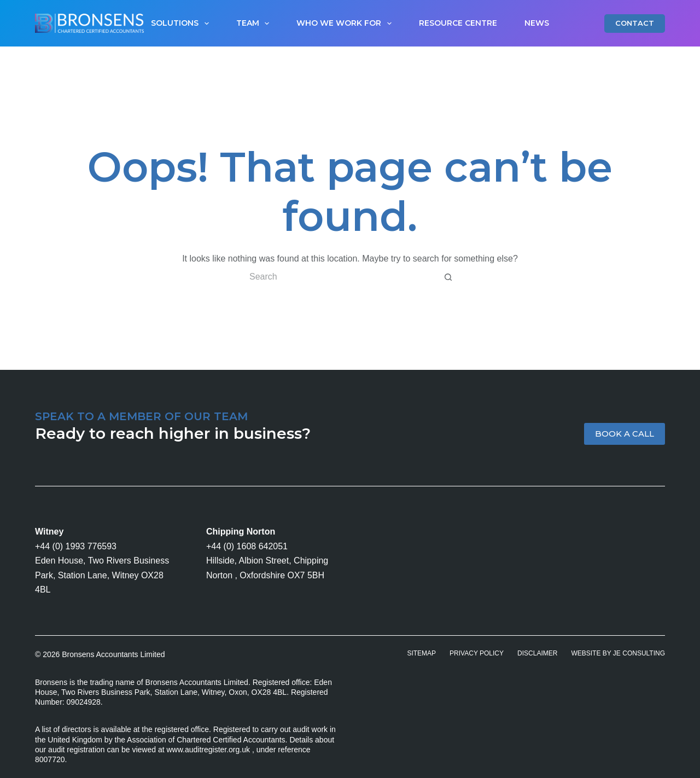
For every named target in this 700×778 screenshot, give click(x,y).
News (537, 23)
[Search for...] (339, 277)
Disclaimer (537, 653)
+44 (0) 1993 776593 (76, 546)
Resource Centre (458, 23)
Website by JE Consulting (618, 653)
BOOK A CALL (625, 434)
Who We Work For (346, 24)
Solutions (182, 24)
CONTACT (635, 23)
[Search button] (448, 277)
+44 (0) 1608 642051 (247, 546)
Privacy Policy (477, 653)
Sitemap (421, 653)
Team (255, 24)
